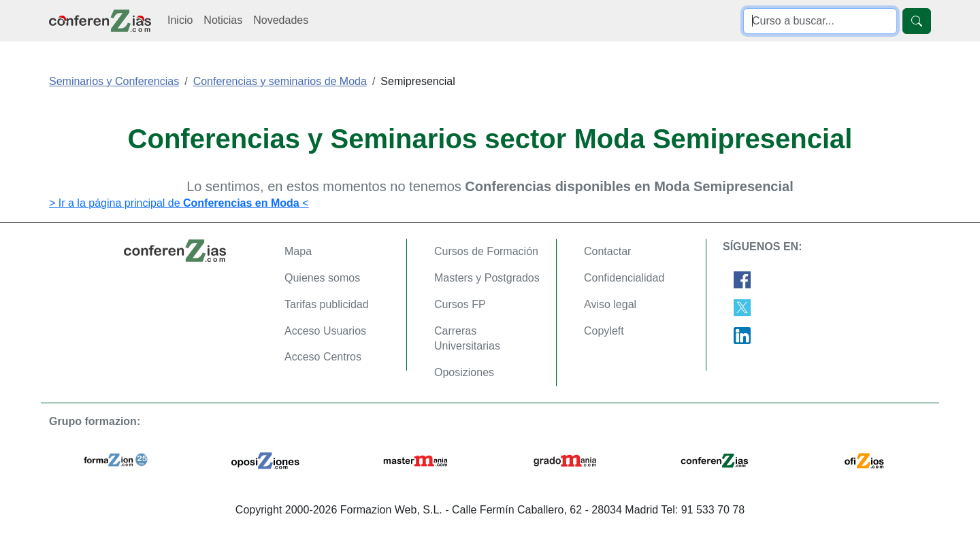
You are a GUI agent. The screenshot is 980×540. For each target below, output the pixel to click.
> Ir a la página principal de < (179, 203)
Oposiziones (464, 372)
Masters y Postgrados (487, 278)
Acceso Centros (323, 357)
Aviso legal (610, 304)
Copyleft (604, 331)
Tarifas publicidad (327, 304)
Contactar (607, 251)
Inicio (180, 20)
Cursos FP (460, 304)
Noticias (223, 20)
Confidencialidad (624, 278)
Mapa (298, 251)
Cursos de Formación (486, 251)
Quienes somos (322, 278)
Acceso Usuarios (325, 331)
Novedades (281, 20)
